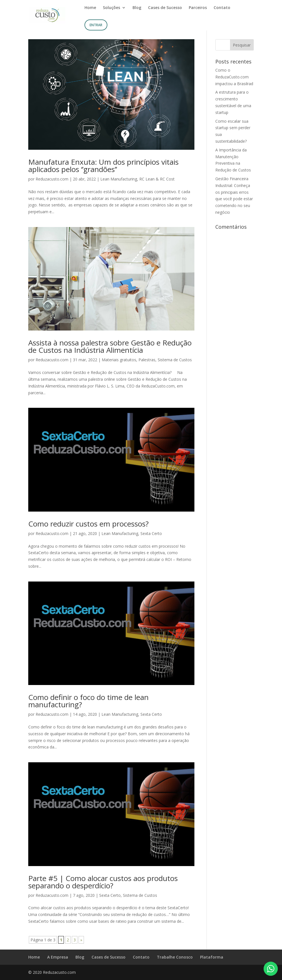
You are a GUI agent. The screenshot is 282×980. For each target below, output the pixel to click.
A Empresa (58, 957)
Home (90, 8)
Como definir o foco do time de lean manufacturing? (88, 701)
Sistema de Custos (175, 360)
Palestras (147, 360)
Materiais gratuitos (119, 360)
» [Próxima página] (81, 940)
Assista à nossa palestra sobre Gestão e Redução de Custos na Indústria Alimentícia (110, 346)
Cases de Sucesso (165, 8)
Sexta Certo (151, 533)
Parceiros (198, 8)
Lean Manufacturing (119, 179)
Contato (222, 8)
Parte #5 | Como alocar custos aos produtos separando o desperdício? (103, 882)
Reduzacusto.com (52, 179)
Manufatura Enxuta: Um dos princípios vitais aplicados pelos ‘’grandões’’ (103, 166)
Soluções (111, 8)
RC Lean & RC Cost (157, 179)
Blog (137, 8)
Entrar (96, 25)
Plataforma (212, 957)
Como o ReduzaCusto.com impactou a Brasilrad (234, 77)
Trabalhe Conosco (175, 957)
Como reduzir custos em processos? (88, 524)
